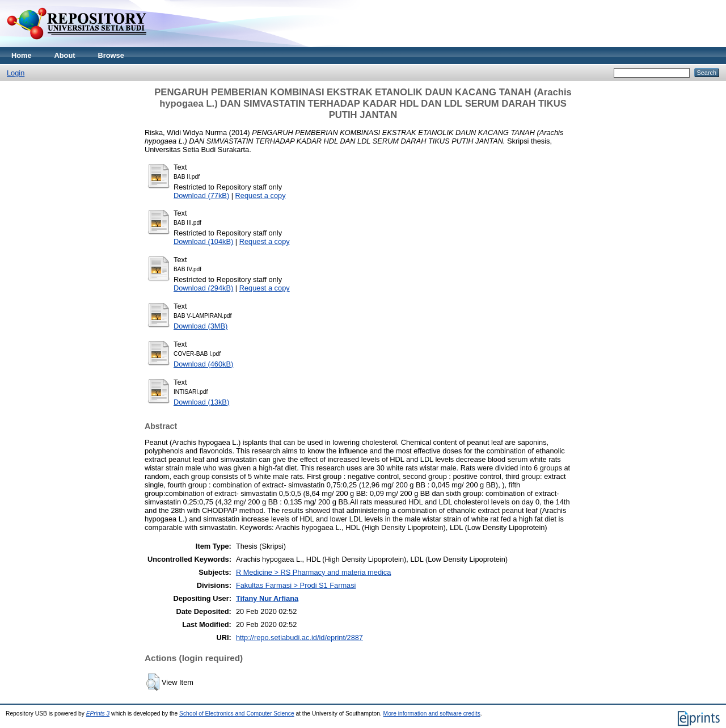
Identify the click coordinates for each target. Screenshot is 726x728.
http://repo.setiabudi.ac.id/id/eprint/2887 (299, 637)
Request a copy (261, 195)
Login (16, 73)
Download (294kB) (203, 288)
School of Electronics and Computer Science (237, 714)
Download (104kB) (203, 241)
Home (22, 55)
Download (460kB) (203, 364)
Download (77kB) (201, 195)
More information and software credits (432, 714)
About (65, 55)
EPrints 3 (98, 714)
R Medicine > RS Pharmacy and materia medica (313, 572)
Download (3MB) (201, 326)
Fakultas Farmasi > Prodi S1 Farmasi (296, 585)
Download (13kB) (201, 402)
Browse (111, 55)
